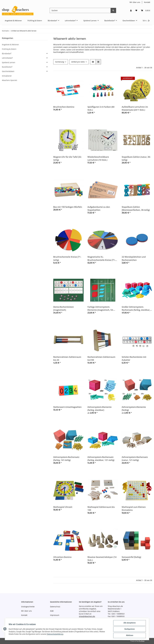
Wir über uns (135, 2)
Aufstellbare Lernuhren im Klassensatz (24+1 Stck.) (135, 108)
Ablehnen (129, 635)
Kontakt (147, 2)
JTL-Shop (141, 641)
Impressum (55, 615)
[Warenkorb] (146, 10)
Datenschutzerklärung (55, 634)
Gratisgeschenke (28, 607)
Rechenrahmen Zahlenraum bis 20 (67, 358)
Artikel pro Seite (78, 62)
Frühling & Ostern (9, 49)
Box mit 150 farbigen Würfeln (68, 207)
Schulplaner (7, 76)
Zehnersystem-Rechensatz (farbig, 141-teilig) (66, 459)
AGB (52, 611)
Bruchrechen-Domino (64, 107)
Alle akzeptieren (129, 623)
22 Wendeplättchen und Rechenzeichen (134, 258)
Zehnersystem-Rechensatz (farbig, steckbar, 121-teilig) (101, 459)
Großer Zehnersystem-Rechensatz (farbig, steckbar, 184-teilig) (136, 308)
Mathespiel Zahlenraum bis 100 (101, 508)
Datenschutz (55, 607)
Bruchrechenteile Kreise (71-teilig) (67, 258)
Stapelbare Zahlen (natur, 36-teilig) (136, 158)
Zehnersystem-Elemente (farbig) (134, 408)
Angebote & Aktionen (10, 45)
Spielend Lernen (9, 62)
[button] (131, 10)
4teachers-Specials (10, 80)
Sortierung (60, 62)
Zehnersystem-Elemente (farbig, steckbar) (99, 408)
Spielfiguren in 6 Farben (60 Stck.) (101, 108)
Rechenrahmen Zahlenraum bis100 (101, 358)
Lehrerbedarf (7, 58)
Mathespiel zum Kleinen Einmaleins (134, 508)
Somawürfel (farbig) (131, 557)
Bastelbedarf (7, 67)
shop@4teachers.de (87, 616)
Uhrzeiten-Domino (62, 557)
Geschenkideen (8, 71)
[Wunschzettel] (136, 10)
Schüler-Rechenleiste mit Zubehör (134, 358)
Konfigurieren (129, 629)
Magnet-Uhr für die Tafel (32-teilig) (67, 158)
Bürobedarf (7, 53)
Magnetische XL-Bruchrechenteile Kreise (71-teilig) (101, 258)
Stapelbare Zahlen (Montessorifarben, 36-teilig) (136, 208)
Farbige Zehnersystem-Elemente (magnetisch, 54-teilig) (100, 308)
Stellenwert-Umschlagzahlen (67, 407)
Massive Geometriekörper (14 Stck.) (102, 558)
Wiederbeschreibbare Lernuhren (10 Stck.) (98, 158)
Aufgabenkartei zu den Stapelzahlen (99, 208)
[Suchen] (80, 10)
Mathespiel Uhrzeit (63, 507)
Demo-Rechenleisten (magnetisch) (64, 308)
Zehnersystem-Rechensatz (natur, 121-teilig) (135, 459)
